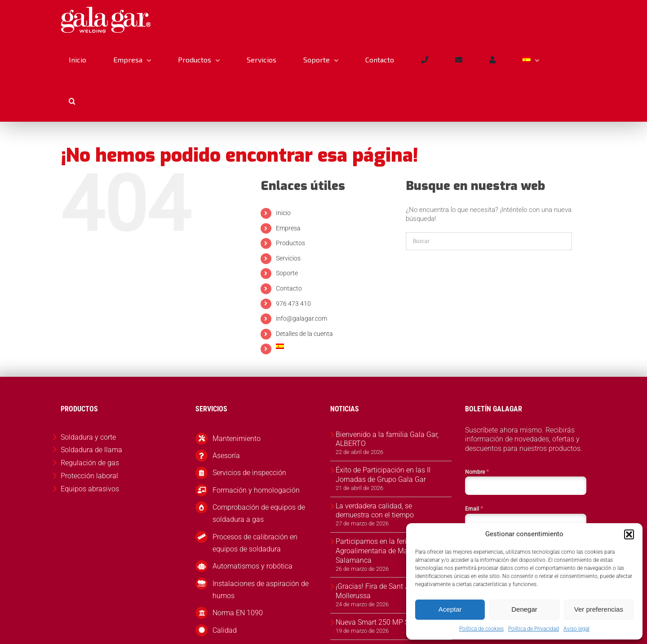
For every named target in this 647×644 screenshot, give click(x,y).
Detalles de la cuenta (304, 334)
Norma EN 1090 (238, 613)
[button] (629, 534)
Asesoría (226, 456)
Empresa (288, 228)
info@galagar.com (301, 318)
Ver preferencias (599, 609)
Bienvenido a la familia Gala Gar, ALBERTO (387, 439)
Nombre (477, 472)
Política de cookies (481, 629)
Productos (290, 243)
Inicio (283, 213)
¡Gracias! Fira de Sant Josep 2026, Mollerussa (390, 591)
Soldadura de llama (91, 450)
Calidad (225, 630)
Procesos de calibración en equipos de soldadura (255, 543)
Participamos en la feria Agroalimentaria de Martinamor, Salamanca (386, 551)
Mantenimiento (237, 439)
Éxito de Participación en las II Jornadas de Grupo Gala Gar (383, 475)
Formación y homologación (256, 490)
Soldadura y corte (88, 437)
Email (474, 508)
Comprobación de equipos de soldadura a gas (259, 513)
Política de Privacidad (534, 629)
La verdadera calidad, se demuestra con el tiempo (375, 511)
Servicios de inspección (249, 473)
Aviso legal (576, 629)
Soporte (287, 273)
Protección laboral (89, 476)
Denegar (524, 609)
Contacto (289, 288)
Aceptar (450, 609)
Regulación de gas (90, 463)
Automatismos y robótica (253, 566)
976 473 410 (293, 304)
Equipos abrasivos (90, 489)
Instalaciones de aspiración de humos (261, 590)
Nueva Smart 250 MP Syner (379, 622)
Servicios (288, 258)
